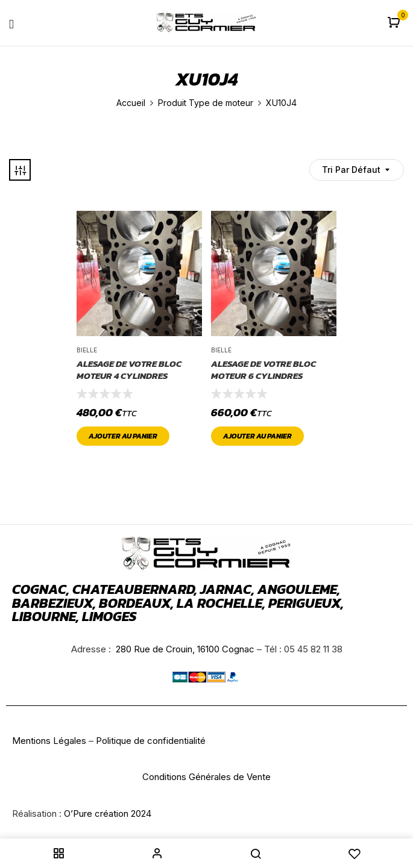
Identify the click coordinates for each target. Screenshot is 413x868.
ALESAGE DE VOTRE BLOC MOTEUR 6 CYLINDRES (263, 370)
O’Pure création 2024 (108, 813)
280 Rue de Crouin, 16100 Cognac (184, 649)
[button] (395, 23)
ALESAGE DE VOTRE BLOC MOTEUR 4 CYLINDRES (129, 370)
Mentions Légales (49, 741)
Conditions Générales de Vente (206, 777)
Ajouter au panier (123, 436)
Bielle (87, 350)
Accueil (131, 103)
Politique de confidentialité (151, 741)
